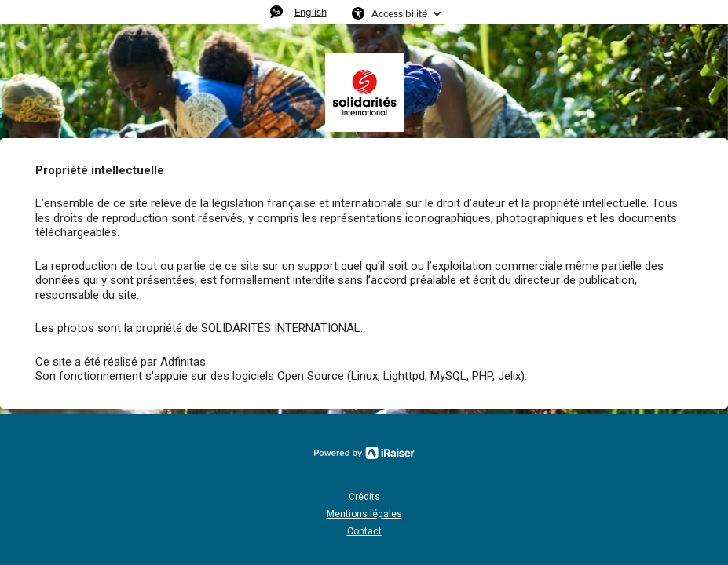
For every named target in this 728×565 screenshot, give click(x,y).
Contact (364, 531)
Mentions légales (364, 514)
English (311, 12)
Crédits (364, 497)
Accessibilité (399, 13)
